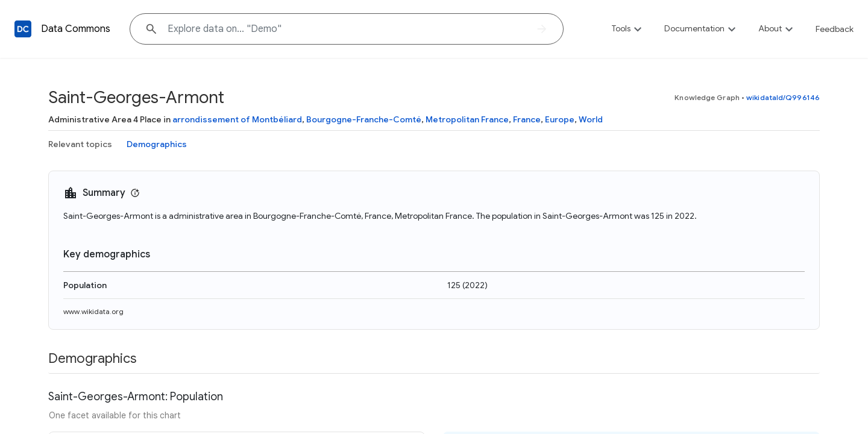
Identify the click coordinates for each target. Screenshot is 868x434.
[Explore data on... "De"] (347, 29)
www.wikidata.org (93, 311)
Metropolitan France (467, 119)
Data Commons (76, 29)
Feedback (835, 29)
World (591, 119)
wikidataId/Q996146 (783, 97)
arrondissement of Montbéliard (237, 119)
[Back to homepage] (23, 29)
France (527, 119)
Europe (560, 119)
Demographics (157, 144)
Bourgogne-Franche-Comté (364, 119)
